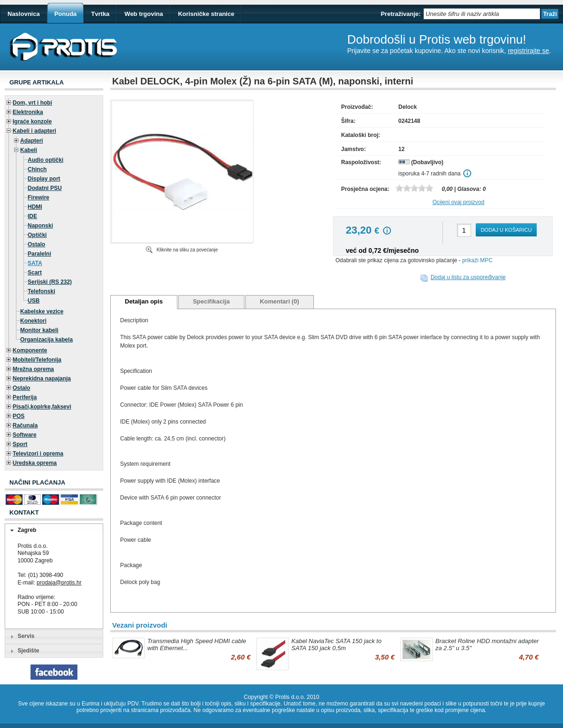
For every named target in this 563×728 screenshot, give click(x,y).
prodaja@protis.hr (59, 583)
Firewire (38, 197)
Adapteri (32, 141)
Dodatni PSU (45, 188)
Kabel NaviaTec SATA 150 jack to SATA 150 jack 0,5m (336, 645)
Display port (44, 179)
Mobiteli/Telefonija (37, 360)
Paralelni (39, 254)
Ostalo (36, 244)
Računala (25, 425)
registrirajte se (528, 51)
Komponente (30, 350)
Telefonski (41, 291)
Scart (35, 273)
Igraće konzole (32, 121)
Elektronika (28, 112)
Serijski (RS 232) (50, 282)
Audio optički (46, 160)
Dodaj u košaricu (506, 230)
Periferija (25, 397)
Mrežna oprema (33, 369)
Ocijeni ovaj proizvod (459, 202)
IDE (32, 216)
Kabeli (29, 150)
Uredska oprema (35, 463)
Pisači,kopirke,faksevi (42, 407)
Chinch (37, 169)
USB (34, 301)
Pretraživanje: (400, 14)
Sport (20, 444)
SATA (35, 263)
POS (19, 416)
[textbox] (482, 14)
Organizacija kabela (46, 340)
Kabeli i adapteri (34, 131)
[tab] (54, 531)
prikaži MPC (477, 260)
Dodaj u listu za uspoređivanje (468, 277)
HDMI (35, 207)
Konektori (33, 321)
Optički (37, 235)
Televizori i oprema (38, 454)
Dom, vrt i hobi (32, 103)
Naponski (40, 226)
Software (25, 435)
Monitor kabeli (39, 330)
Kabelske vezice (42, 311)
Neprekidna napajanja (42, 379)
